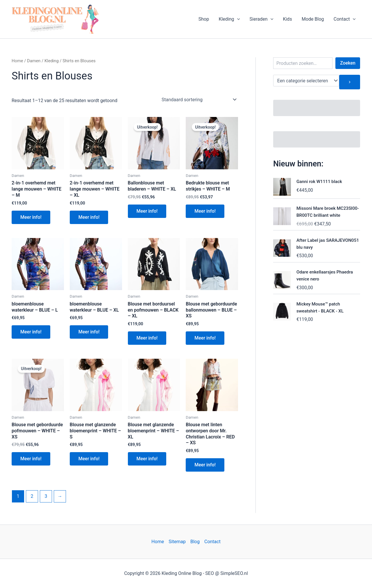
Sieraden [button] (263, 19)
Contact (212, 542)
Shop (206, 19)
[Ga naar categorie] (350, 82)
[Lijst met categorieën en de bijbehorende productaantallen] (306, 81)
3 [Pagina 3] (46, 496)
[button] (239, 19)
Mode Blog (313, 19)
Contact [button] (345, 19)
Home (17, 61)
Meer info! (31, 217)
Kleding (52, 61)
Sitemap (177, 542)
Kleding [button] (231, 19)
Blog (195, 542)
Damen (34, 61)
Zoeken (348, 63)
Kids (288, 19)
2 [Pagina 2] (32, 496)
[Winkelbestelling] (199, 100)
